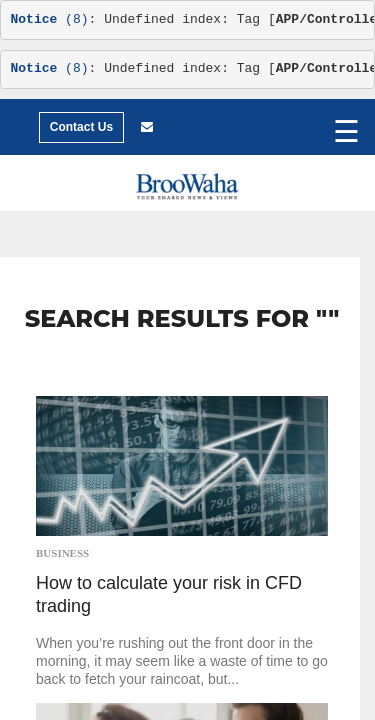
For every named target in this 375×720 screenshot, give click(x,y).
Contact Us (81, 127)
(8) (50, 19)
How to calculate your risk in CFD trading (169, 594)
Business (62, 553)
